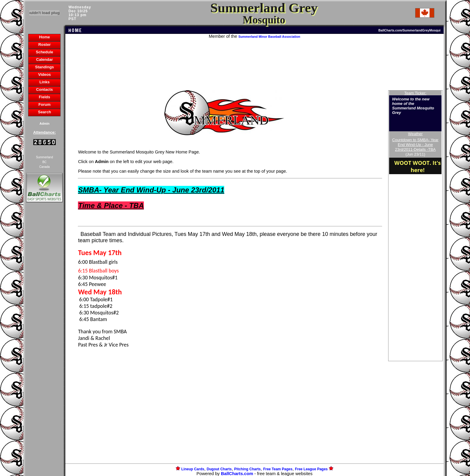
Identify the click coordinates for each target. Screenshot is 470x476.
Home (44, 37)
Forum (44, 104)
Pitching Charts (247, 469)
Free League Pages (311, 469)
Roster (45, 45)
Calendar (45, 59)
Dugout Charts (219, 469)
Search (45, 112)
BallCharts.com (237, 474)
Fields (45, 97)
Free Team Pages (278, 469)
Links (44, 82)
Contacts (45, 89)
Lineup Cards (193, 469)
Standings (45, 67)
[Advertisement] (44, 307)
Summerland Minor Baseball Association (269, 37)
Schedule (45, 52)
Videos (44, 74)
